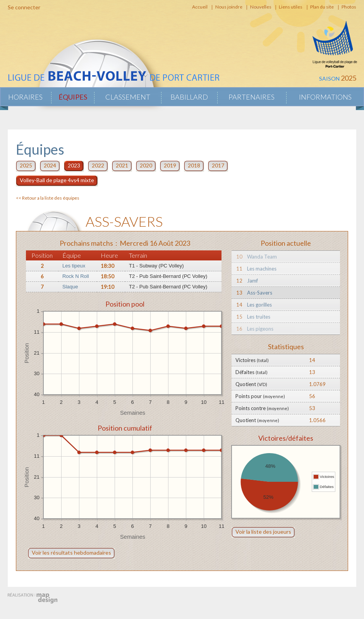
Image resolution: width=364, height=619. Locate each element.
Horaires (25, 97)
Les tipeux (74, 266)
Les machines (262, 269)
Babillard (189, 97)
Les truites (259, 317)
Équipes (73, 97)
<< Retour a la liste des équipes (48, 198)
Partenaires (252, 97)
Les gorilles (259, 305)
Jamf (252, 281)
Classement (128, 97)
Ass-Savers (260, 293)
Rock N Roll (76, 276)
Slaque (70, 287)
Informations (325, 97)
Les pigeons (260, 329)
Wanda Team (262, 257)
